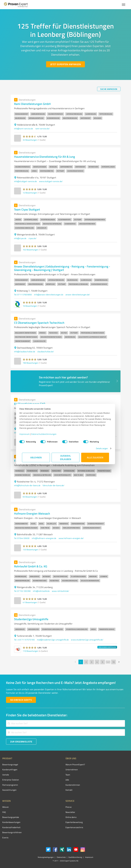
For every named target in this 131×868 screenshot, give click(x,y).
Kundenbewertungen (11, 822)
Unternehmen (72, 769)
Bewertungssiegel (10, 764)
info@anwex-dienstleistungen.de (49, 295)
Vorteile (6, 775)
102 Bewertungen (30, 250)
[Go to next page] (119, 662)
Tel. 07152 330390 (22, 591)
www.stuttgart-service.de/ (51, 181)
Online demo (71, 817)
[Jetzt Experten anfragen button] (65, 64)
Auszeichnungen (9, 790)
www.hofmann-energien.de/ (71, 538)
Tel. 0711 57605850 (23, 295)
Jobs (67, 780)
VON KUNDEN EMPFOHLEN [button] (107, 647)
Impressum (27, 434)
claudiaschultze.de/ (46, 351)
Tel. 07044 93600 (22, 538)
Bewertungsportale (11, 817)
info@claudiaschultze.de (25, 351)
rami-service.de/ (43, 128)
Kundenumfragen (10, 769)
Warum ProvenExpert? (75, 764)
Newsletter (70, 812)
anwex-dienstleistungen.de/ (78, 295)
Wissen (6, 807)
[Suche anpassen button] (109, 89)
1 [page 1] (81, 662)
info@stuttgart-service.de (25, 181)
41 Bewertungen (30, 602)
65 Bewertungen (30, 497)
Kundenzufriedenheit (11, 827)
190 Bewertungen (30, 363)
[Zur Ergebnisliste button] (21, 742)
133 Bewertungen (30, 550)
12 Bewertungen (30, 193)
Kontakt (69, 790)
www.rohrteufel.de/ (61, 591)
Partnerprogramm (10, 785)
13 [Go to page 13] (113, 662)
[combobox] (65, 723)
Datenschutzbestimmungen (46, 434)
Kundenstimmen (73, 785)
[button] (30, 136)
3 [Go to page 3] (92, 662)
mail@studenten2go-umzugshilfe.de (53, 640)
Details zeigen (99, 448)
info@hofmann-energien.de (44, 538)
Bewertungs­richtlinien (12, 832)
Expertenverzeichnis (74, 827)
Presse (69, 807)
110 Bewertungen (30, 651)
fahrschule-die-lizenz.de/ (54, 485)
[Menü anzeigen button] (124, 5)
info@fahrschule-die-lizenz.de (27, 485)
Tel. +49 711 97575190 (24, 640)
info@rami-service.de (24, 128)
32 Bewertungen (30, 140)
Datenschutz (61, 857)
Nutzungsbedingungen (46, 857)
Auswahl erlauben (66, 457)
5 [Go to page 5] (103, 662)
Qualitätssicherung (75, 857)
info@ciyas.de (20, 238)
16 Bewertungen (30, 306)
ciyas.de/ (32, 238)
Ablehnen (36, 457)
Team (68, 775)
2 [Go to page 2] (86, 662)
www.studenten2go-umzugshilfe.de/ (87, 640)
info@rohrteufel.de (41, 591)
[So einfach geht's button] (21, 700)
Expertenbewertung (74, 822)
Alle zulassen (95, 457)
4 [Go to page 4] (97, 662)
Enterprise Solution (11, 780)
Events (5, 838)
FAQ (4, 812)
